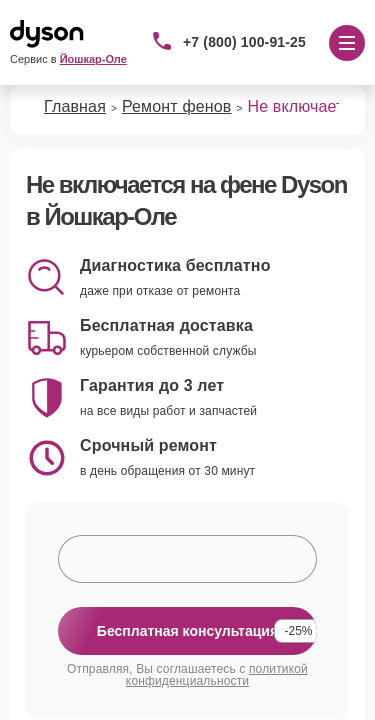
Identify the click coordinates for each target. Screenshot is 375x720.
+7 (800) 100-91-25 (244, 42)
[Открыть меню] (347, 43)
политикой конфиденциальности (217, 675)
